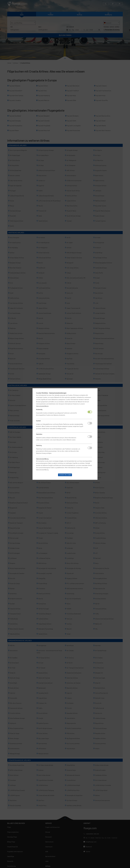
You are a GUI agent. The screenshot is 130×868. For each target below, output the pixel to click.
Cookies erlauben (65, 475)
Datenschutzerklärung (42, 406)
